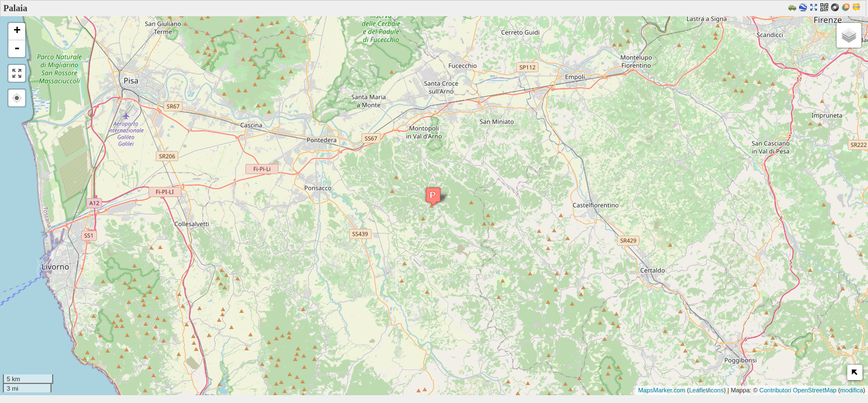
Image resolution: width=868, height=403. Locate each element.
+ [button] (17, 31)
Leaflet (698, 390)
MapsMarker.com (662, 390)
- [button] (17, 49)
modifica (851, 390)
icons (717, 390)
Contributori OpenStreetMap (798, 390)
